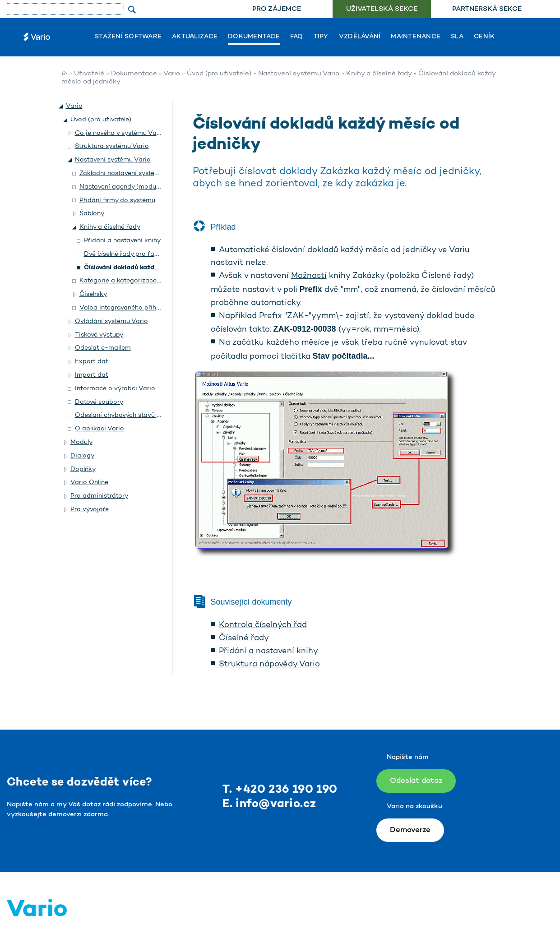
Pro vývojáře (90, 510)
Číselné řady (244, 638)
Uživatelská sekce (382, 9)
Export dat (92, 362)
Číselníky (93, 294)
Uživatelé (89, 74)
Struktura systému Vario (112, 146)
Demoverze (410, 830)
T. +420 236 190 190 (280, 790)
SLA (457, 37)
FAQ (297, 37)
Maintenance (416, 37)
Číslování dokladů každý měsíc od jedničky (150, 268)
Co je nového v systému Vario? (121, 133)
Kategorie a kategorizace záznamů (133, 281)
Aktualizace (195, 37)
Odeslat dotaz (416, 781)
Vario (172, 74)
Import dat (92, 375)
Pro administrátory (99, 496)
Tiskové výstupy (99, 335)
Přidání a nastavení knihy (268, 652)
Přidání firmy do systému (117, 201)
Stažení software (128, 37)
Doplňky (83, 469)
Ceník (484, 37)
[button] (61, 106)
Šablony (92, 214)
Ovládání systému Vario (111, 321)
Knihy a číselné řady (379, 74)
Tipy (321, 37)
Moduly (81, 442)
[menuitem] (277, 9)
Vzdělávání (360, 37)
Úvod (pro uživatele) (219, 74)
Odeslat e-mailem (103, 348)
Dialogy (82, 456)
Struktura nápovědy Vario (269, 665)
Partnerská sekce (487, 9)
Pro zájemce (277, 9)
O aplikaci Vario (100, 429)
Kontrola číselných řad (263, 625)
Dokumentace (254, 37)
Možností (309, 276)
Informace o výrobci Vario (115, 389)
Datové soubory (99, 402)
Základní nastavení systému (122, 173)
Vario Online (89, 483)
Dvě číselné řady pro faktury (127, 254)
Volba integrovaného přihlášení (127, 308)
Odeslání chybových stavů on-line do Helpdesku (148, 415)
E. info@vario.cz (269, 804)
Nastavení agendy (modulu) (121, 187)
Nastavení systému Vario (299, 74)
